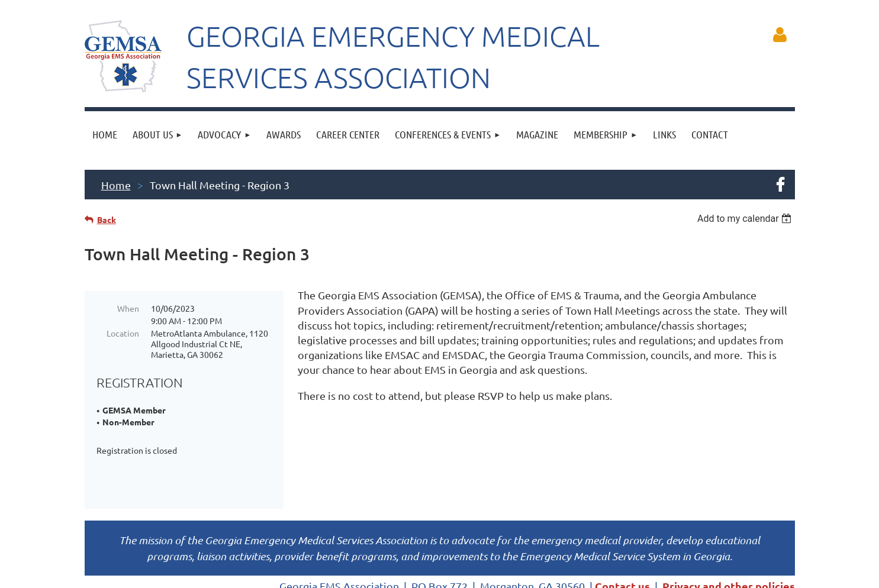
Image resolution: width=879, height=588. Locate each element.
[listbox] (746, 219)
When (128, 308)
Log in (780, 35)
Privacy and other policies (729, 545)
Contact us (622, 545)
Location (123, 333)
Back (107, 219)
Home (116, 185)
